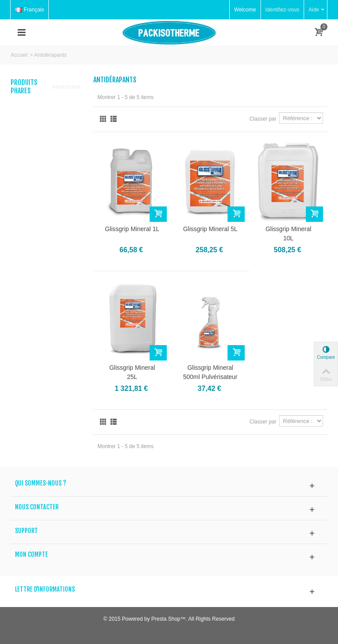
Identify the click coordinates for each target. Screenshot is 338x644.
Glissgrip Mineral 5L (210, 229)
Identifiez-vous (282, 10)
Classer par (263, 119)
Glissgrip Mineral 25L (132, 372)
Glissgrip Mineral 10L (288, 234)
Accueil (19, 55)
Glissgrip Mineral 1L (132, 229)
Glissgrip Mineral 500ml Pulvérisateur (210, 372)
